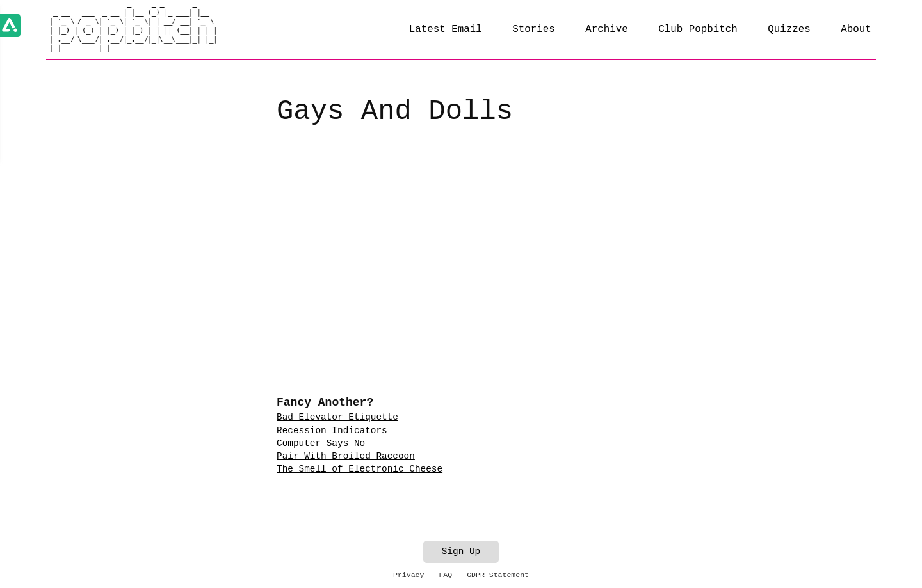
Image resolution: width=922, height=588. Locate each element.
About (856, 29)
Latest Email (446, 29)
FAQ (445, 575)
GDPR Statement (498, 575)
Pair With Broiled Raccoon (346, 456)
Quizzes (789, 29)
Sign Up (461, 552)
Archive (607, 29)
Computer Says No (321, 443)
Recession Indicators (332, 431)
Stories (534, 29)
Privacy (408, 575)
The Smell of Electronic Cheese (360, 469)
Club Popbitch (698, 29)
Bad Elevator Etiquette (337, 417)
